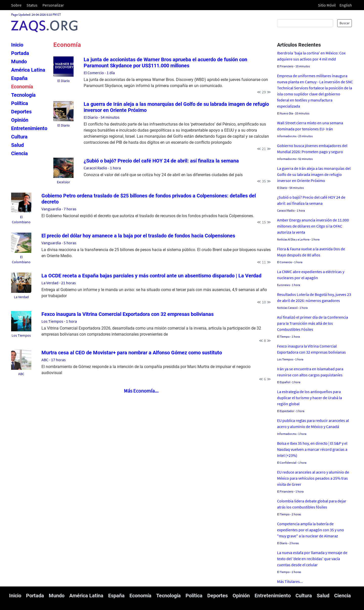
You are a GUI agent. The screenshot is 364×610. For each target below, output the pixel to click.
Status (32, 5)
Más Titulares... (290, 581)
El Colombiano (21, 219)
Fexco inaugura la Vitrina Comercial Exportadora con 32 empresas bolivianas (128, 314)
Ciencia (19, 153)
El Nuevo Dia (285, 113)
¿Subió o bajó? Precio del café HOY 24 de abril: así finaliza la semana (161, 161)
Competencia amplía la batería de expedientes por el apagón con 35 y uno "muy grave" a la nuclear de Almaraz (311, 530)
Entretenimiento (29, 128)
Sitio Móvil (327, 5)
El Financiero (285, 66)
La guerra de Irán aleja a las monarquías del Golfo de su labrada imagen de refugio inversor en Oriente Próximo (314, 174)
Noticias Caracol (287, 308)
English (346, 5)
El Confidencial (287, 463)
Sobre (16, 5)
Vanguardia (51, 209)
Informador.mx (287, 136)
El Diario (64, 81)
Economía (22, 87)
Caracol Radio (95, 168)
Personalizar (53, 5)
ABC (21, 374)
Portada (20, 53)
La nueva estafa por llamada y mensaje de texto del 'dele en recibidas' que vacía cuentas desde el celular (312, 559)
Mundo (19, 62)
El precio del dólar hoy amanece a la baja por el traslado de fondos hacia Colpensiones (138, 236)
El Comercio (94, 73)
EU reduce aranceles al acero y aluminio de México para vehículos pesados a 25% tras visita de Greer (313, 478)
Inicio (17, 45)
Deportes (21, 112)
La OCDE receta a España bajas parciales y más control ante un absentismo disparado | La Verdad (151, 276)
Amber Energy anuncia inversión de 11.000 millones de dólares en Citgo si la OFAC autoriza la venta (313, 226)
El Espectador (286, 411)
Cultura (19, 137)
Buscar (345, 23)
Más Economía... (141, 391)
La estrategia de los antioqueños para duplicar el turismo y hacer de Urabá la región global (310, 398)
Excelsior (63, 182)
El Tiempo (283, 337)
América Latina (28, 70)
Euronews (283, 285)
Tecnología (23, 95)
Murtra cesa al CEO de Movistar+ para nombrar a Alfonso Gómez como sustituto (132, 353)
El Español (284, 382)
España (19, 78)
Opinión (20, 120)
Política (20, 103)
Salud (17, 145)
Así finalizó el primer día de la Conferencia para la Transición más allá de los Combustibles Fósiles (313, 323)
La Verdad (21, 297)
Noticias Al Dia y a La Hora (293, 239)
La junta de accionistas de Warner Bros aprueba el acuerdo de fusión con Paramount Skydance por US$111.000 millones (165, 63)
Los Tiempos (21, 335)
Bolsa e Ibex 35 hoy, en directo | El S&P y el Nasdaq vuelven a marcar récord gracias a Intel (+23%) (312, 449)
